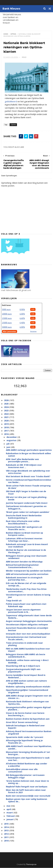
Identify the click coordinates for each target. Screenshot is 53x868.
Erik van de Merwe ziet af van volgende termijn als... (26, 585)
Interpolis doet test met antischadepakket (28, 634)
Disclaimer (33, 332)
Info (33, 310)
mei (9, 806)
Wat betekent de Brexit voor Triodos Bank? (28, 477)
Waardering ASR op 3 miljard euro (23, 666)
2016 (7, 434)
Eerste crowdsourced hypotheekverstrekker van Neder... (29, 481)
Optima (13, 34)
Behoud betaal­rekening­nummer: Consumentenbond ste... (23, 566)
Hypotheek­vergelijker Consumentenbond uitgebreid (27, 691)
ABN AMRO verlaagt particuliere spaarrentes (29, 450)
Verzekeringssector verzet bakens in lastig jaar (28, 596)
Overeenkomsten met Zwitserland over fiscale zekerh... (26, 638)
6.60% (22, 318)
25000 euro (7, 323)
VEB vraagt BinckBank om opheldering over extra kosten (28, 472)
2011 (7, 837)
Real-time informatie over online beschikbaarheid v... (23, 522)
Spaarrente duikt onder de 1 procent (25, 737)
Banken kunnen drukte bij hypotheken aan (28, 719)
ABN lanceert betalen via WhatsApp (24, 562)
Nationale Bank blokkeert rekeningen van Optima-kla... (27, 703)
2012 (7, 834)
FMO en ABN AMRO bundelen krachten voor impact (28, 650)
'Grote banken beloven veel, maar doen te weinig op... (27, 782)
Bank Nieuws (11, 9)
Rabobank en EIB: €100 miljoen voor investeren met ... (24, 466)
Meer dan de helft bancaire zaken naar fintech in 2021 (26, 791)
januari (10, 820)
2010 (7, 841)
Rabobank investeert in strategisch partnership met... (24, 579)
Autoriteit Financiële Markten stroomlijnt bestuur (27, 629)
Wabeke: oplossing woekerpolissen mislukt (28, 687)
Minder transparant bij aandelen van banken (29, 571)
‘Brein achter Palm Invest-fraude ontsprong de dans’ (28, 487)
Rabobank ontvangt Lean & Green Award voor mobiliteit (27, 546)
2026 (7, 400)
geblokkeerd (11, 102)
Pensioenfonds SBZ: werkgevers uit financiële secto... (24, 528)
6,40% (22, 323)
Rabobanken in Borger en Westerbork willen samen (28, 455)
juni (9, 447)
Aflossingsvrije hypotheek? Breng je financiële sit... (24, 742)
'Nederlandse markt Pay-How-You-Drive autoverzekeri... (26, 590)
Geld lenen (7, 305)
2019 (7, 424)
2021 (7, 417)
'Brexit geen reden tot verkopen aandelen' (28, 512)
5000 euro (6, 310)
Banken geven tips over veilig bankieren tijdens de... (26, 800)
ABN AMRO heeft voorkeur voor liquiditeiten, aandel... (29, 748)
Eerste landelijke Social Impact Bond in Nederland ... (26, 676)
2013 (7, 831)
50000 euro (7, 327)
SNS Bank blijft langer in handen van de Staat (26, 493)
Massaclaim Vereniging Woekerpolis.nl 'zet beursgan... (28, 753)
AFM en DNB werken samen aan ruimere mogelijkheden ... (26, 682)
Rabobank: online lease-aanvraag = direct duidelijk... (27, 662)
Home (6, 34)
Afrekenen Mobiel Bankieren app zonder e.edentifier (26, 765)
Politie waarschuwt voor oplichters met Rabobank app (26, 605)
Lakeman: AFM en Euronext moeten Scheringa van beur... (24, 540)
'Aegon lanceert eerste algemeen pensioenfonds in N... (23, 611)
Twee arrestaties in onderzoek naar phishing (24, 644)
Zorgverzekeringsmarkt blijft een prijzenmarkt (23, 671)
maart (10, 813)
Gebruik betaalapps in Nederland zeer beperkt (25, 727)
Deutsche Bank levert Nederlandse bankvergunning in (24, 517)
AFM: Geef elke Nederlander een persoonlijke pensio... (22, 461)
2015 (7, 824)
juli (8, 444)
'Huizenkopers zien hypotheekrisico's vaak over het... (28, 759)
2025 (7, 404)
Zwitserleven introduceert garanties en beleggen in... (26, 508)
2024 (7, 407)
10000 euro (7, 314)
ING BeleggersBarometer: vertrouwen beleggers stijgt (25, 776)
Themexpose (31, 865)
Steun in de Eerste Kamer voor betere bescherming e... (25, 714)
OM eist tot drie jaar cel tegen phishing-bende (27, 498)
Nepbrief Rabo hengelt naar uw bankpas (27, 787)
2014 (7, 827)
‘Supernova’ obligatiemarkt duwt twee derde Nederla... (29, 617)
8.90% (22, 310)
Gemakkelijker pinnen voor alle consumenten (22, 771)
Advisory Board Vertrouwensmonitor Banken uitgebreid (29, 733)
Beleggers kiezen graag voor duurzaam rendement (26, 557)
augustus (12, 440)
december (12, 437)
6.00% (22, 314)
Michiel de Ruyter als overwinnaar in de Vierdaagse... (26, 551)
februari (11, 816)
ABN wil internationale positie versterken (27, 574)
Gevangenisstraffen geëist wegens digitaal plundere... (28, 709)
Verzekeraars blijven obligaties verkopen (27, 625)
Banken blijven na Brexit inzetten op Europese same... (24, 534)
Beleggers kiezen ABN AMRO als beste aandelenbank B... (26, 656)
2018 (7, 428)
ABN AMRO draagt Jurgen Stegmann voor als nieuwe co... (29, 697)
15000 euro (7, 318)
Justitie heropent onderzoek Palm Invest (27, 503)
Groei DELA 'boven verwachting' (22, 722)
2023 (7, 411)
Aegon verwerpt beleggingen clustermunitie (29, 621)
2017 (7, 431)
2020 (7, 421)
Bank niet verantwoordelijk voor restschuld (28, 796)
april (9, 809)
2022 (7, 414)
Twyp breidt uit (14, 601)
